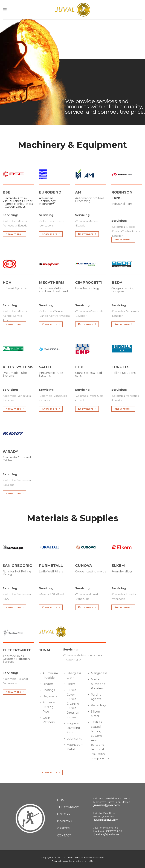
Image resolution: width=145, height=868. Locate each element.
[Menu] (5, 10)
